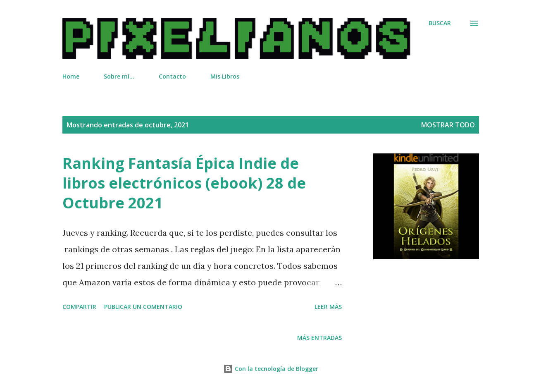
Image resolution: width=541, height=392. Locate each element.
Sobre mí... (119, 76)
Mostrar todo (448, 125)
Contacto (172, 76)
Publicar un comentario (143, 307)
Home (71, 76)
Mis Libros (225, 76)
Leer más (328, 307)
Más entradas (319, 338)
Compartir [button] (79, 307)
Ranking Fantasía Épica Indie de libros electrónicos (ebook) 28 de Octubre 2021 (184, 183)
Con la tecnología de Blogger (271, 369)
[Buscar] (440, 23)
